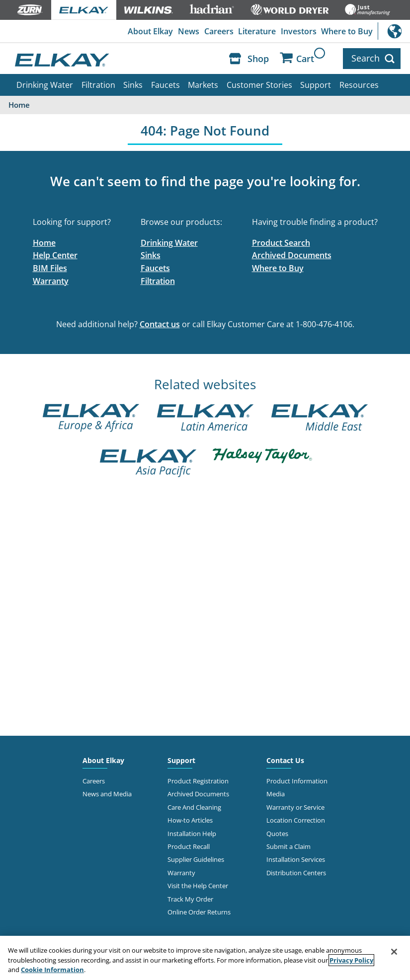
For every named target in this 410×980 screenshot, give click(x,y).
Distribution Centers (296, 873)
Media (276, 794)
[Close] (394, 952)
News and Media (107, 794)
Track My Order (190, 899)
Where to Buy (347, 31)
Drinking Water (45, 85)
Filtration (98, 85)
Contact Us (285, 760)
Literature (257, 31)
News (189, 31)
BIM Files (50, 268)
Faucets (165, 85)
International (394, 31)
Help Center (55, 255)
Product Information (297, 781)
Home (44, 243)
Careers (219, 31)
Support (316, 85)
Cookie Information (52, 970)
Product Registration (198, 781)
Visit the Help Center (198, 886)
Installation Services (296, 859)
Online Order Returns (199, 912)
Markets (203, 85)
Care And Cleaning (194, 807)
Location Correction (296, 820)
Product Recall (189, 846)
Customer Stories (259, 85)
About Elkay (150, 31)
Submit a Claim (288, 846)
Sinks (133, 85)
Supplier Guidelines (196, 859)
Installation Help (192, 834)
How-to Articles (190, 820)
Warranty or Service (295, 807)
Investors (299, 31)
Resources (359, 85)
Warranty (51, 281)
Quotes (277, 834)
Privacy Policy (351, 960)
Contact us (160, 324)
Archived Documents (292, 255)
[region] (205, 958)
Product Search (281, 243)
